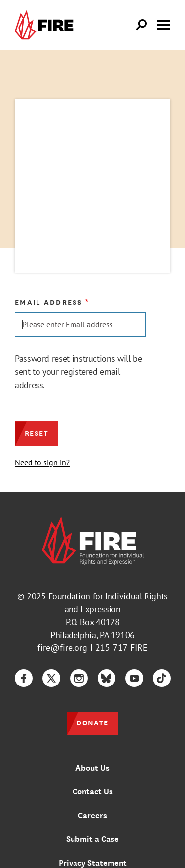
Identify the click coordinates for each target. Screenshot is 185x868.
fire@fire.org (62, 648)
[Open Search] (142, 25)
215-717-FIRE (121, 648)
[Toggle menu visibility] (164, 24)
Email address (49, 302)
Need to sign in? (42, 462)
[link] (46, 25)
